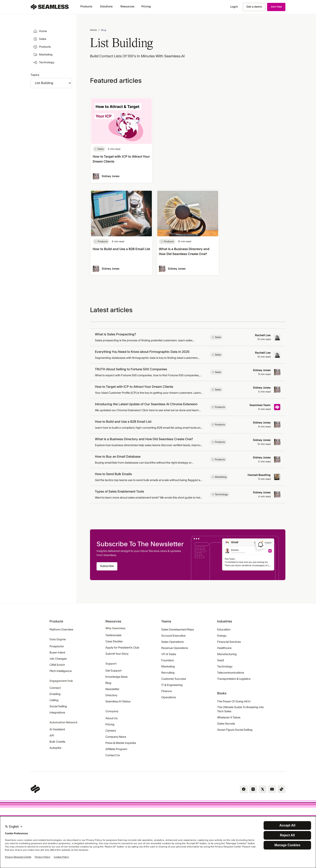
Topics (35, 75)
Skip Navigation (0, 2)
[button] (86, 7)
